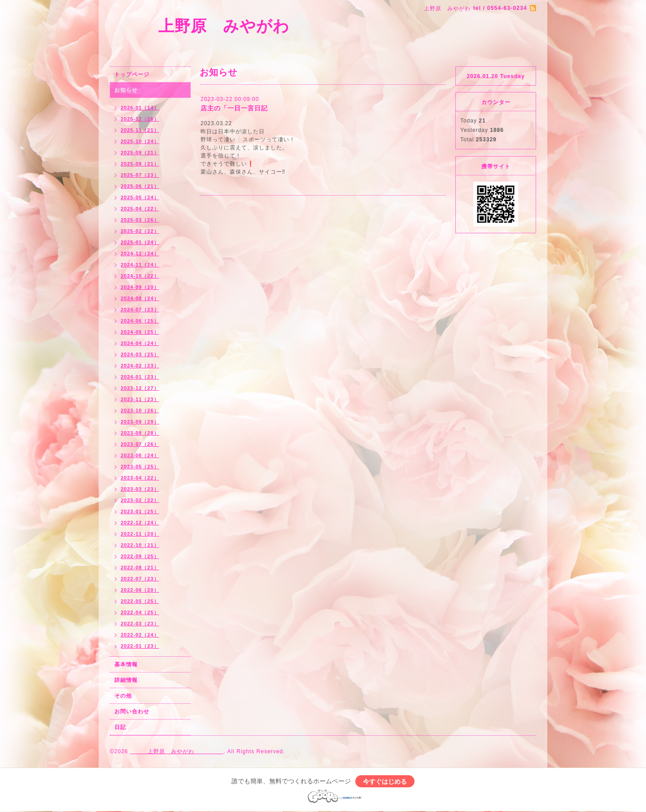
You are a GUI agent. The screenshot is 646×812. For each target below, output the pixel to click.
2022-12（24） (140, 523)
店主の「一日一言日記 (234, 108)
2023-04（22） (140, 478)
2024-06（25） (140, 321)
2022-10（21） (140, 545)
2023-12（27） (140, 388)
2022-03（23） (140, 624)
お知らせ (126, 90)
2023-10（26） (140, 410)
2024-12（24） (140, 253)
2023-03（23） (140, 489)
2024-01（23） (140, 377)
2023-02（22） (140, 500)
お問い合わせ (132, 712)
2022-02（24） (140, 635)
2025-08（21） (140, 164)
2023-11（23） (140, 399)
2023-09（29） (140, 422)
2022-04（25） (140, 612)
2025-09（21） (140, 153)
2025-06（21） (140, 186)
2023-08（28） (140, 433)
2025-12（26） (140, 119)
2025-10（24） (140, 141)
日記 (120, 727)
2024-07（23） (140, 310)
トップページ (132, 74)
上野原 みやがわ (240, 26)
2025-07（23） (140, 175)
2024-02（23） (140, 366)
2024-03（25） (140, 354)
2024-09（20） (140, 287)
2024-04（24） (140, 343)
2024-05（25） (140, 332)
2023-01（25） (140, 511)
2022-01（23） (140, 646)
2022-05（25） (140, 601)
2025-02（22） (140, 231)
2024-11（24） (140, 265)
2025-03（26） (140, 220)
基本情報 (126, 664)
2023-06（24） (140, 455)
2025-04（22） (140, 209)
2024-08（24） (140, 298)
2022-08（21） (140, 568)
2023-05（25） (140, 467)
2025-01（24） (140, 242)
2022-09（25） (140, 556)
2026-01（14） (140, 108)
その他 (123, 696)
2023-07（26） (140, 444)
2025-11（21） (140, 130)
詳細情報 (126, 680)
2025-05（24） (140, 197)
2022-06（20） (140, 590)
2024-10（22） (140, 276)
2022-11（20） (140, 534)
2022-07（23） (140, 579)
